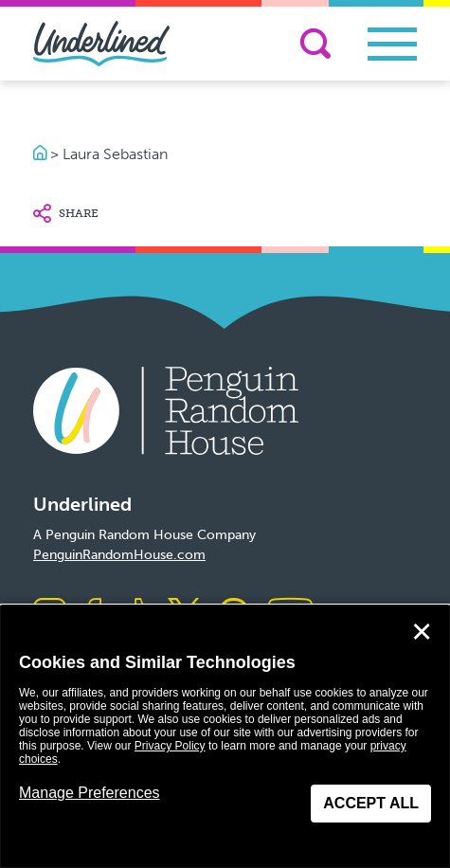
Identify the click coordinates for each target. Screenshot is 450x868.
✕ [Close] (422, 632)
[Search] (315, 44)
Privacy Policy (170, 746)
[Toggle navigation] (392, 44)
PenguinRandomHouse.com (119, 555)
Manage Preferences (90, 793)
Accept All (371, 803)
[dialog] (225, 737)
